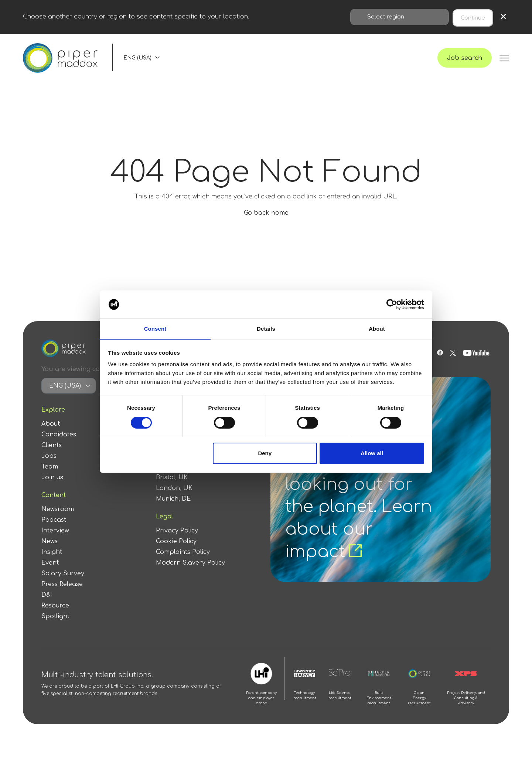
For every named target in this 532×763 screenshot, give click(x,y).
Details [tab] (266, 329)
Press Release (62, 593)
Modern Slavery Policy (190, 572)
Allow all (372, 454)
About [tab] (377, 329)
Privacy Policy (177, 540)
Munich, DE (173, 508)
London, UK (174, 497)
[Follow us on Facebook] (439, 362)
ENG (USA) (137, 62)
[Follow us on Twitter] (453, 362)
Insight (52, 561)
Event (50, 572)
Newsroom (58, 518)
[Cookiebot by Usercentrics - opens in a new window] (392, 304)
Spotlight (55, 626)
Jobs (49, 465)
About (51, 433)
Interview (55, 540)
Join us (52, 487)
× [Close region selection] (503, 16)
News (50, 551)
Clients (52, 454)
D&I (47, 604)
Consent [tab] (155, 329)
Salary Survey (63, 583)
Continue (473, 16)
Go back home (266, 222)
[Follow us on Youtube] (477, 362)
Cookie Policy (176, 551)
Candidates (59, 444)
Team (50, 476)
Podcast (54, 529)
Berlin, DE (171, 476)
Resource (55, 615)
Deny (265, 454)
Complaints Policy (183, 561)
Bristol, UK (172, 487)
